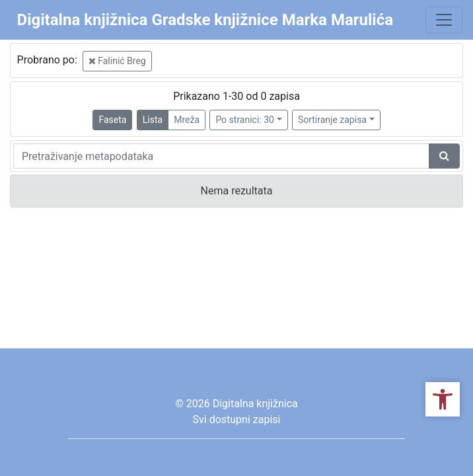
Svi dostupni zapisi (237, 419)
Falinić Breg (117, 61)
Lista (153, 120)
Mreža (187, 120)
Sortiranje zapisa (332, 120)
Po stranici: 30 (245, 120)
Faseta (112, 120)
